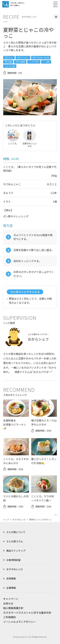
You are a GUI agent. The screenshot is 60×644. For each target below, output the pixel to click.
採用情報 (11, 578)
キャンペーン (11, 599)
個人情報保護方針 (13, 608)
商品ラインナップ (16, 551)
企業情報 (11, 588)
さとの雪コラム (15, 541)
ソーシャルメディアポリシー (20, 622)
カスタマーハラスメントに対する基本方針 (27, 613)
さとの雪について (16, 532)
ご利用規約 (9, 617)
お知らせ (8, 603)
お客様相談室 (13, 560)
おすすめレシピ (19, 519)
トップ (6, 519)
